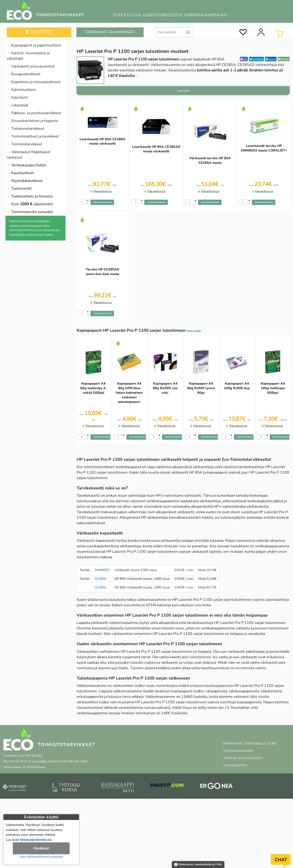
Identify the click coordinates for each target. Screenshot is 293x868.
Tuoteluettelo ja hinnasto (30, 196)
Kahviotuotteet (21, 90)
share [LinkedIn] (271, 59)
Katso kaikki (194, 331)
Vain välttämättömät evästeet (41, 857)
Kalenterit (17, 97)
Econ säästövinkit (30, 204)
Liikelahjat (17, 105)
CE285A (100, 579)
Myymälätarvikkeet (25, 181)
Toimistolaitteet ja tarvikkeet (33, 136)
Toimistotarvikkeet (24, 144)
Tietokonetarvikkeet (26, 129)
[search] (188, 30)
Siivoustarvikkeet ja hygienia (32, 121)
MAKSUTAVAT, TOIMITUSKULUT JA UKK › (251, 744)
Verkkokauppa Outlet (26, 165)
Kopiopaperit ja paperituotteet (34, 45)
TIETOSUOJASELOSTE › (239, 751)
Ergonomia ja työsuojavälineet (34, 82)
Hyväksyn (41, 848)
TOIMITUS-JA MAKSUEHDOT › (243, 758)
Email (284, 59)
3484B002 (102, 570)
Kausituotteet (20, 173)
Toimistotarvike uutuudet (30, 212)
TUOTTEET (39, 32)
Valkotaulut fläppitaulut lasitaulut (28, 155)
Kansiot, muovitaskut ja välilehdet (28, 56)
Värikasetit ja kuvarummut (31, 66)
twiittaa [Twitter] (256, 59)
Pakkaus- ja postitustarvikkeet (34, 113)
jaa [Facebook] (244, 59)
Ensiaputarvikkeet (24, 74)
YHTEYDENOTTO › (235, 766)
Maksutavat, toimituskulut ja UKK (198, 865)
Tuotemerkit (19, 189)
